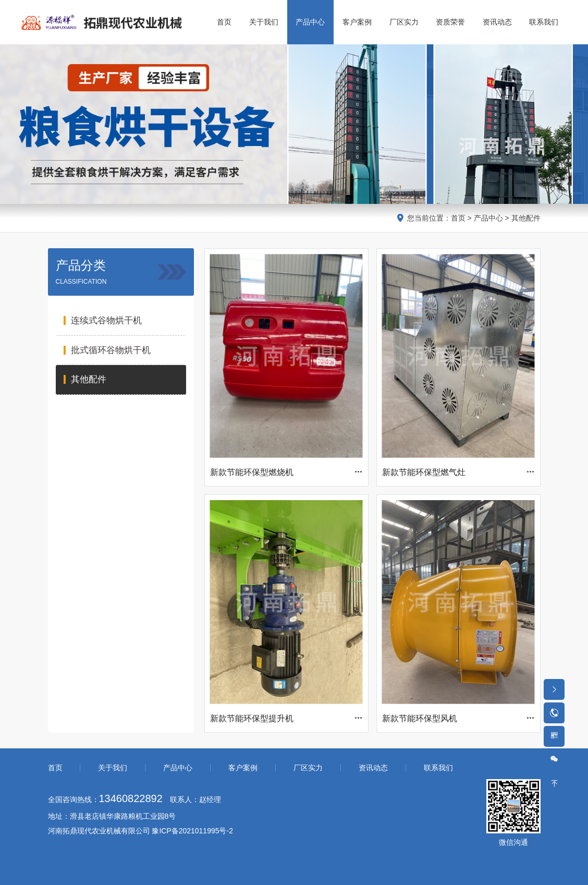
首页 (458, 218)
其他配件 (526, 218)
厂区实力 (308, 768)
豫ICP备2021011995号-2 (192, 831)
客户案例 (243, 768)
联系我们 (438, 768)
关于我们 (113, 768)
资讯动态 (373, 768)
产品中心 (488, 218)
